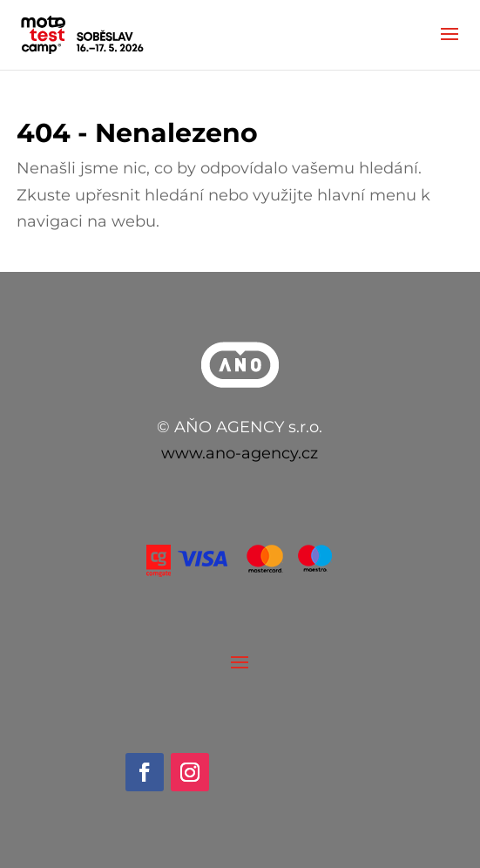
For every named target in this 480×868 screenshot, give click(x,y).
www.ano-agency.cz (240, 453)
